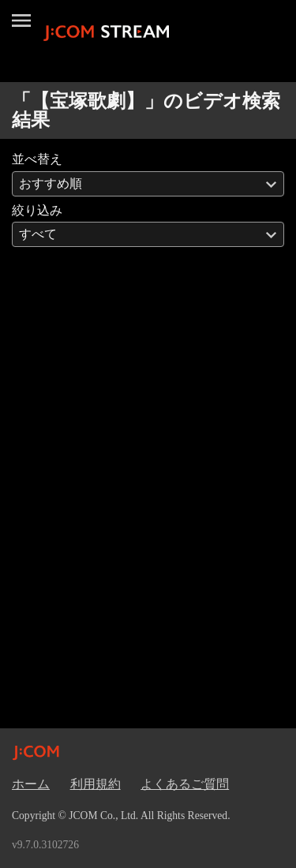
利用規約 (96, 784)
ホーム (31, 784)
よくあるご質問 (185, 784)
